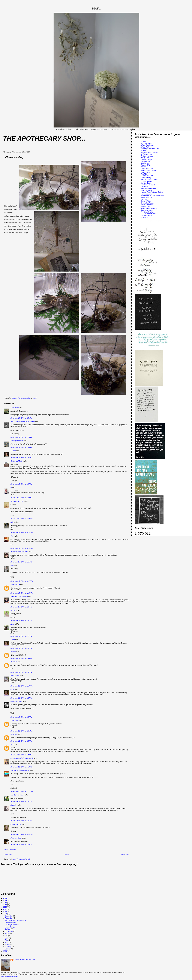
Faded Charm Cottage (148, 170)
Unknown (14, 662)
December (9, 916)
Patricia (13, 652)
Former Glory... (10, 927)
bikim (12, 624)
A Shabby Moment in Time (150, 149)
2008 (5, 951)
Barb (12, 565)
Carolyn (13, 610)
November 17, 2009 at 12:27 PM (22, 581)
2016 (5, 898)
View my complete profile (10, 977)
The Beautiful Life (147, 212)
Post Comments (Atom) (22, 859)
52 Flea (143, 141)
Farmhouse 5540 (147, 176)
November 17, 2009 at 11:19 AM (22, 562)
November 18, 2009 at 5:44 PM (21, 717)
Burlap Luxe (145, 158)
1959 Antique (15, 584)
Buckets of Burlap (147, 156)
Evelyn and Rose (147, 169)
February (8, 947)
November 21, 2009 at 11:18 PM (22, 821)
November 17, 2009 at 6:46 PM (21, 658)
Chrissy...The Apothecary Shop (24, 960)
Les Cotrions (15, 676)
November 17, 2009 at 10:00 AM (22, 519)
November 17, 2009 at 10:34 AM (22, 533)
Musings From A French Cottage (152, 192)
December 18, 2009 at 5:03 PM (21, 845)
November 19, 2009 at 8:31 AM (21, 731)
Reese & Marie (146, 201)
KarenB (13, 451)
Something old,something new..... (16, 920)
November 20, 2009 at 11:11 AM (22, 791)
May (7, 940)
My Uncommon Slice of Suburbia (152, 196)
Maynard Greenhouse (148, 188)
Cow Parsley (145, 163)
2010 (5, 911)
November (9, 918)
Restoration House (147, 203)
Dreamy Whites (146, 165)
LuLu (12, 522)
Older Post (125, 855)
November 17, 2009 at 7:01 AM (21, 418)
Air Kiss (143, 151)
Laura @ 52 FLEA (17, 441)
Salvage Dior (145, 207)
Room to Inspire (16, 824)
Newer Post (8, 855)
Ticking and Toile (16, 461)
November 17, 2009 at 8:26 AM (21, 458)
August (8, 933)
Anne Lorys (14, 721)
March (7, 944)
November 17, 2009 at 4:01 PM (21, 648)
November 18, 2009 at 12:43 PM (22, 686)
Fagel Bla (144, 174)
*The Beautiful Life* (17, 501)
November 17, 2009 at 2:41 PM (21, 621)
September (9, 931)
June (7, 938)
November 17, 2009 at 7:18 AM (21, 437)
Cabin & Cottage (146, 160)
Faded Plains (145, 172)
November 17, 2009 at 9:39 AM (21, 498)
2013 (5, 905)
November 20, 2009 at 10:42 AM (22, 767)
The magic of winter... (12, 925)
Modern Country (146, 190)
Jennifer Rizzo (146, 183)
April (7, 942)
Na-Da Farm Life (147, 197)
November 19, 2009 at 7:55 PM (21, 741)
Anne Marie (15, 408)
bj (11, 487)
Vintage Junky (146, 217)
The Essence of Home (148, 214)
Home (67, 855)
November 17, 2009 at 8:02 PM (21, 672)
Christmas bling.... (11, 922)
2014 (5, 903)
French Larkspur (146, 181)
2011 (5, 909)
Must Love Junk (146, 194)
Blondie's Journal (16, 701)
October (8, 929)
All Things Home (146, 154)
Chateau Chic (145, 161)
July (7, 936)
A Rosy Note (145, 147)
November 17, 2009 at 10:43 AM (22, 548)
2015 (5, 900)
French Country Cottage (149, 179)
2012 (5, 907)
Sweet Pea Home (147, 210)
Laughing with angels (148, 185)
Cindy (13, 640)
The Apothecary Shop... (44, 138)
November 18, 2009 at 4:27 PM (21, 698)
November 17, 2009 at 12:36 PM (22, 593)
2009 (5, 914)
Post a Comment (10, 850)
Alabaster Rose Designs (149, 152)
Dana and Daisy (16, 838)
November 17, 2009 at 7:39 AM (21, 447)
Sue (12, 536)
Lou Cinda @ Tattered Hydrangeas (23, 421)
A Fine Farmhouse (147, 145)
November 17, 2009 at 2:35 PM (21, 607)
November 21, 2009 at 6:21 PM (21, 802)
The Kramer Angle (17, 795)
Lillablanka (144, 187)
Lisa (12, 744)
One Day (144, 199)
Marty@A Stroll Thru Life (19, 596)
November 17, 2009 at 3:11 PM (21, 636)
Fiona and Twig (146, 178)
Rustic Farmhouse (147, 205)
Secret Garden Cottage (149, 208)
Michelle (13, 805)
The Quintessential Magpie (20, 770)
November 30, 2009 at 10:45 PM (22, 835)
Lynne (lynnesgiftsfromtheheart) (22, 758)
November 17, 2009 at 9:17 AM (21, 484)
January (8, 949)
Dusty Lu (144, 167)
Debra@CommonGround (19, 551)
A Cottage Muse (146, 143)
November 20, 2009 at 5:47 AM (21, 755)
